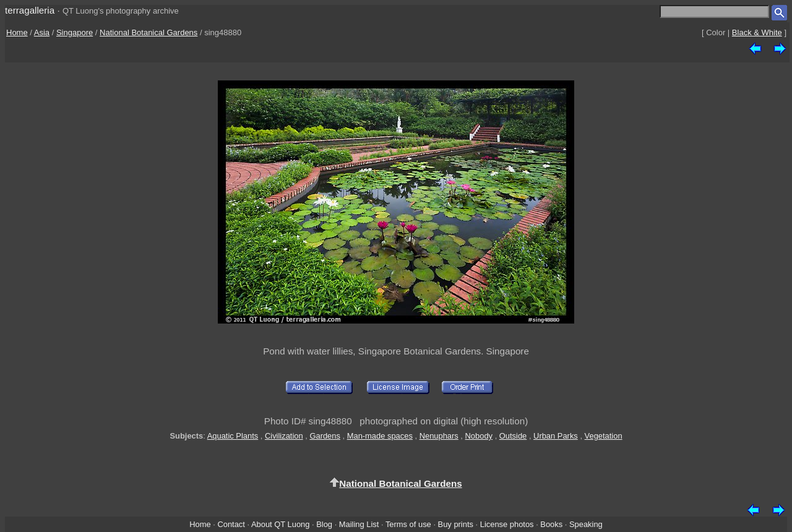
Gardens (325, 436)
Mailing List (359, 524)
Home (17, 32)
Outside (513, 436)
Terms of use (408, 524)
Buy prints (456, 524)
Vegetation (604, 436)
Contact (231, 524)
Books (551, 524)
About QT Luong (280, 524)
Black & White (757, 32)
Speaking (586, 524)
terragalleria (30, 10)
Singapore (75, 32)
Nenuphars (439, 436)
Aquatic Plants (233, 436)
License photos (507, 524)
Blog (324, 524)
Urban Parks (556, 436)
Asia (42, 32)
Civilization (284, 436)
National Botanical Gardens (148, 32)
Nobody (479, 436)
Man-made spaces (380, 436)
